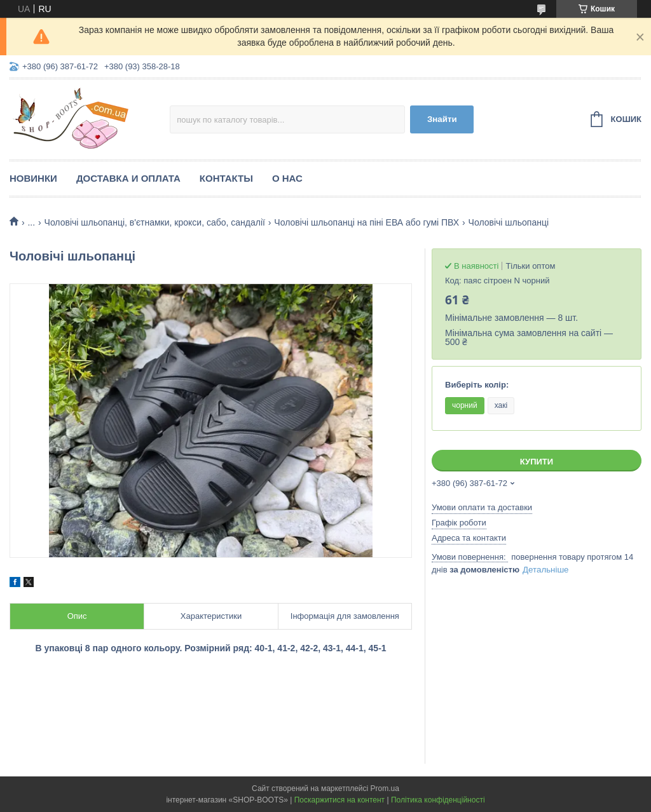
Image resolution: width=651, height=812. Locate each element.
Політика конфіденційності (438, 800)
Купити (537, 462)
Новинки (33, 178)
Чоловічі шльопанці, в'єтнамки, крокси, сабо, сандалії (155, 222)
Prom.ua (385, 788)
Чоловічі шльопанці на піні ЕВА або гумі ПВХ (367, 222)
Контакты (226, 178)
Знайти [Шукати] (442, 119)
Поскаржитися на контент (339, 800)
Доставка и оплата (128, 178)
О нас (287, 178)
